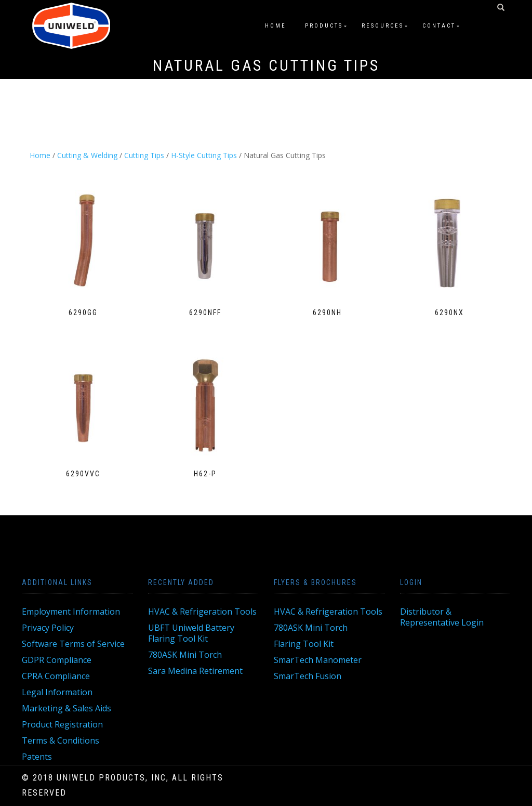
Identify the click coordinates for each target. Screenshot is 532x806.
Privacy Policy (48, 628)
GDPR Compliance (57, 660)
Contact (439, 26)
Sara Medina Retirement (195, 671)
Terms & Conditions (61, 740)
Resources (383, 26)
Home (276, 26)
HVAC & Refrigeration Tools (202, 612)
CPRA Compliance (56, 676)
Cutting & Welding (87, 155)
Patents (37, 757)
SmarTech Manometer (318, 660)
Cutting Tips (144, 155)
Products (324, 26)
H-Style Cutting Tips (204, 155)
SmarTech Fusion (308, 676)
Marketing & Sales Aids (66, 708)
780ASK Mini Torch (185, 655)
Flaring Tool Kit (304, 644)
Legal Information (57, 692)
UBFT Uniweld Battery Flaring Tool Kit (191, 633)
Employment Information (71, 612)
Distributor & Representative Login (442, 617)
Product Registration (62, 724)
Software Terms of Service (73, 644)
